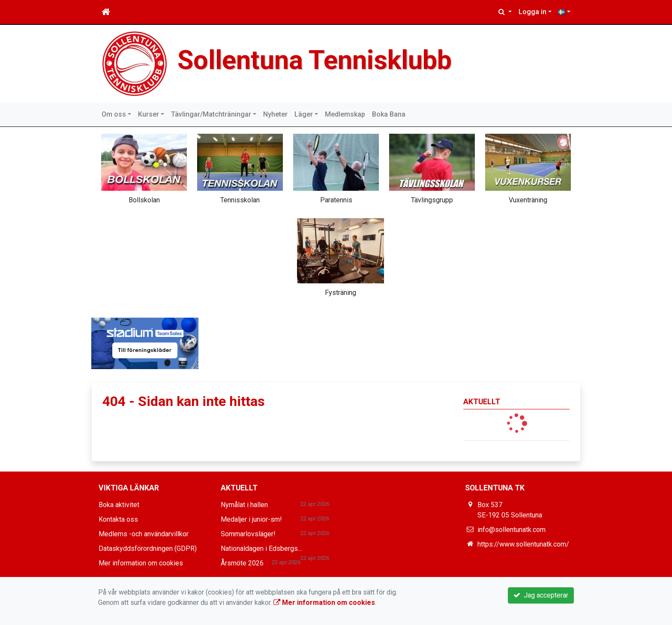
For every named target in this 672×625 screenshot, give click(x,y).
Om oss (114, 114)
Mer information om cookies (141, 563)
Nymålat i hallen (244, 505)
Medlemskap (345, 114)
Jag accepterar (541, 595)
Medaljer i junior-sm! (251, 519)
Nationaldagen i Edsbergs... (261, 548)
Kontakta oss (118, 519)
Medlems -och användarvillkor (144, 534)
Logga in (532, 12)
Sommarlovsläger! (248, 534)
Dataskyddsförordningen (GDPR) (148, 548)
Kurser (148, 114)
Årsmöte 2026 (242, 563)
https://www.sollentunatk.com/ (523, 544)
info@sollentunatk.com (511, 530)
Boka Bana (389, 114)
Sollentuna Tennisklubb (318, 60)
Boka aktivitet (119, 505)
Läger (304, 114)
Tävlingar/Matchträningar (211, 114)
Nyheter (275, 114)
